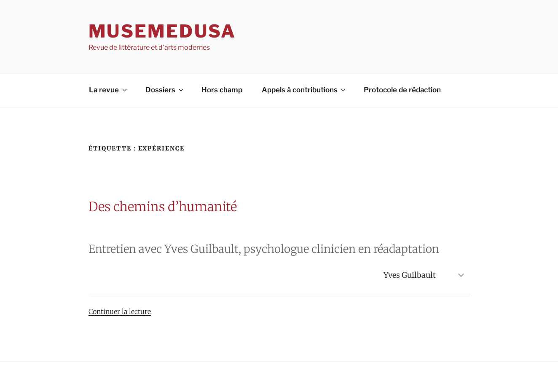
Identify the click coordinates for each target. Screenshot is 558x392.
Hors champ (222, 90)
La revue (109, 90)
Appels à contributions (304, 90)
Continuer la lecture (120, 311)
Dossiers (165, 90)
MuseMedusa (162, 31)
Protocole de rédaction (402, 90)
